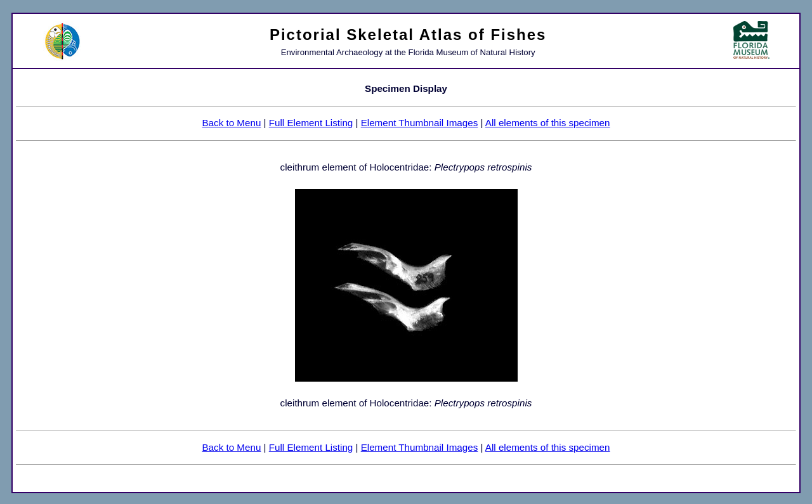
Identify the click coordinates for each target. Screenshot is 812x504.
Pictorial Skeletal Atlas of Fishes (408, 35)
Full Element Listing (311, 123)
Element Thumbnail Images (420, 123)
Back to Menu (231, 123)
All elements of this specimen (548, 123)
